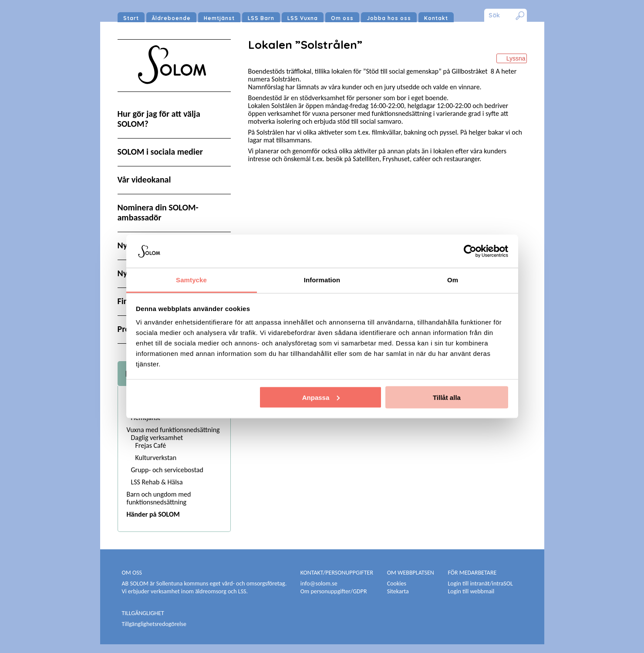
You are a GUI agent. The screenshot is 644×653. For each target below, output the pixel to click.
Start (131, 18)
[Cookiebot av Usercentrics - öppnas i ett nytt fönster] (470, 251)
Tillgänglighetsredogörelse (154, 624)
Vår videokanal (144, 179)
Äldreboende (171, 18)
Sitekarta (398, 591)
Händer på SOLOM (153, 514)
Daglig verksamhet (157, 438)
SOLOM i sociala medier (160, 152)
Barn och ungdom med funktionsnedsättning (159, 498)
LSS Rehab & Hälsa (157, 482)
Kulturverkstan (156, 458)
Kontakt (436, 18)
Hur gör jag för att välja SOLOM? (159, 119)
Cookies (397, 584)
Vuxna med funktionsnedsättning (173, 430)
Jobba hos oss (389, 18)
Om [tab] (453, 280)
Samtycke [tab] (191, 280)
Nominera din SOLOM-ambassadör (158, 212)
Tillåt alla (447, 397)
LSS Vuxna (303, 18)
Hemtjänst (219, 18)
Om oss (342, 18)
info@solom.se (320, 584)
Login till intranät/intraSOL (480, 584)
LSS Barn (261, 18)
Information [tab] (322, 280)
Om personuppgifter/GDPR (334, 591)
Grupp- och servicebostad (167, 470)
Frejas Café (151, 445)
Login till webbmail (471, 591)
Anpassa (321, 397)
